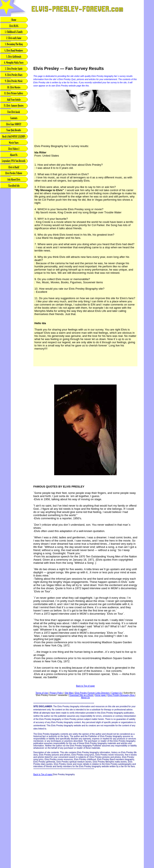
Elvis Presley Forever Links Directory (92, 693)
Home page (100, 695)
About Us (85, 698)
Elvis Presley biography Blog (121, 695)
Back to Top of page (85, 686)
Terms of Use (42, 693)
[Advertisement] (14, 256)
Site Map (69, 693)
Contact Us (117, 693)
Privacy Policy (56, 693)
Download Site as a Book (81, 695)
